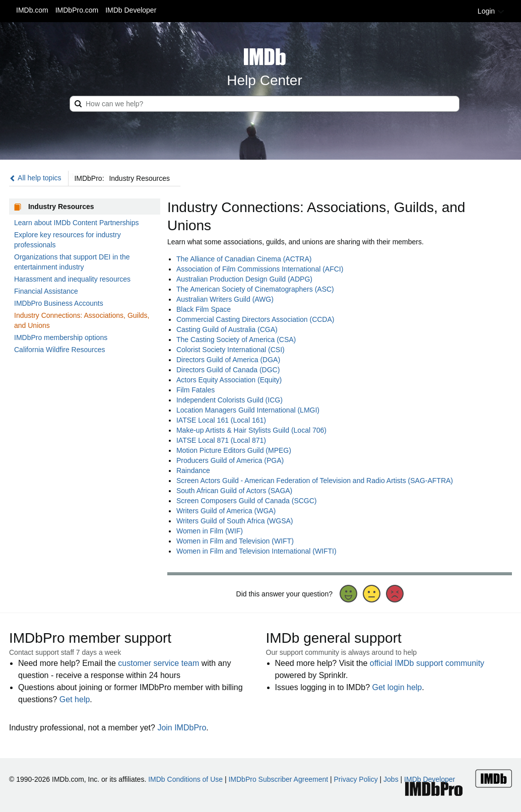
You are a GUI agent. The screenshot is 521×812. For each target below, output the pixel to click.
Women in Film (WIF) (210, 531)
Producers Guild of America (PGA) (230, 460)
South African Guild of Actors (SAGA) (234, 491)
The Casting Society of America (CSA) (236, 340)
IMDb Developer (131, 10)
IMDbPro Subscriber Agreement (278, 779)
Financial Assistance (46, 291)
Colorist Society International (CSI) (231, 350)
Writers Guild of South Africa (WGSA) (235, 521)
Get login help (397, 687)
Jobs (391, 779)
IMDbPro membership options (61, 337)
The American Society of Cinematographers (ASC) (255, 289)
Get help (75, 699)
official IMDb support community (427, 663)
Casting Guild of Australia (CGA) (227, 329)
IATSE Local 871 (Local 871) (221, 440)
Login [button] (491, 11)
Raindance (193, 470)
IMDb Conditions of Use (185, 779)
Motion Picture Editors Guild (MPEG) (234, 450)
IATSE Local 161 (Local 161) (221, 420)
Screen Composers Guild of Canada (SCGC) (247, 501)
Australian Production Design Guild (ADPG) (244, 279)
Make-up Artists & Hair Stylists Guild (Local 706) (251, 430)
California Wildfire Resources (60, 350)
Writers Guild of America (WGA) (226, 511)
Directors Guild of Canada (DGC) (228, 370)
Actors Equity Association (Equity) (229, 380)
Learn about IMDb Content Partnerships (76, 223)
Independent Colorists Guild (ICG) (230, 400)
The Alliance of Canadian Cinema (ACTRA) (244, 259)
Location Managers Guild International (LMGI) (248, 410)
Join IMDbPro (182, 728)
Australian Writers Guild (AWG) (225, 299)
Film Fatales (196, 390)
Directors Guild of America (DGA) (228, 360)
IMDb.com (32, 10)
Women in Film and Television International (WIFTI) (256, 551)
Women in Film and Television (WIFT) (235, 541)
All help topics (35, 178)
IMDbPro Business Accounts (59, 303)
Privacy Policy (356, 779)
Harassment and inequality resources (72, 279)
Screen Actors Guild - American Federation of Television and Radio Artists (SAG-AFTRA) (315, 481)
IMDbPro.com (77, 10)
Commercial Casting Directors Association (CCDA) (255, 319)
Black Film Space (204, 309)
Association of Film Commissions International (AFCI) (260, 269)
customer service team (158, 663)
